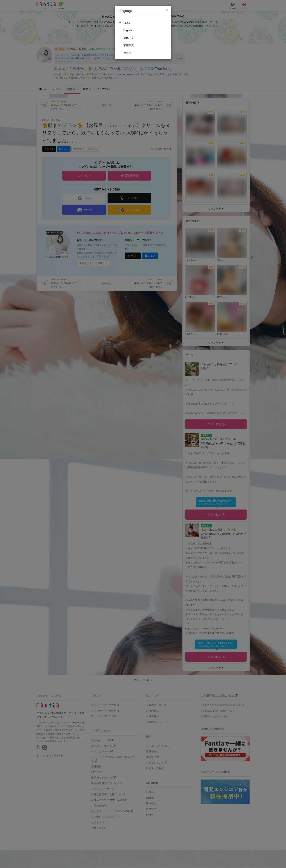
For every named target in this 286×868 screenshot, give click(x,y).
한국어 (127, 53)
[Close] (167, 10)
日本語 (127, 23)
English (128, 30)
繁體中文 (129, 45)
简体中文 (129, 38)
